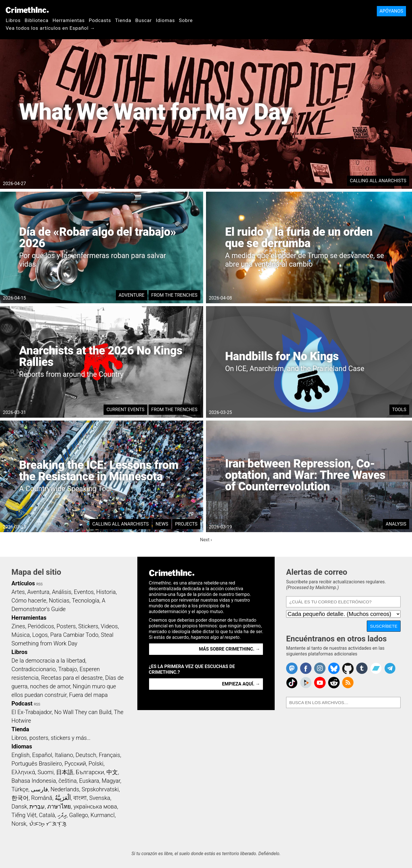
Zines (18, 626)
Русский (75, 764)
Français (109, 755)
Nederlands (65, 789)
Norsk (19, 824)
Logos (40, 635)
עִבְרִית (37, 806)
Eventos (84, 592)
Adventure (132, 295)
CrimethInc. (27, 10)
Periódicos (41, 626)
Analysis (396, 524)
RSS (39, 584)
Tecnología (86, 601)
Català (47, 815)
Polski (96, 764)
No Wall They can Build (83, 712)
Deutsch (86, 755)
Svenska (100, 798)
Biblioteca (36, 20)
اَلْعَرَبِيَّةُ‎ (63, 798)
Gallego (79, 815)
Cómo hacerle (29, 601)
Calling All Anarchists (378, 181)
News (162, 524)
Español (42, 755)
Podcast (22, 703)
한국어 (20, 798)
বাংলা (80, 798)
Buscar (144, 20)
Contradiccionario (34, 669)
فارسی (39, 789)
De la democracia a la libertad (48, 661)
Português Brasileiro (37, 764)
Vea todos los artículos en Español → (50, 28)
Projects (186, 524)
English (21, 755)
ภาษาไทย (59, 806)
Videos (109, 626)
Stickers (88, 626)
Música (21, 635)
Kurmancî (102, 815)
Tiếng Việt (24, 815)
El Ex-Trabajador (32, 712)
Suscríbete (384, 626)
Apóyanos (391, 11)
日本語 (65, 772)
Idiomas (165, 20)
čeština (67, 781)
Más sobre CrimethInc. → (229, 649)
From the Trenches (174, 295)
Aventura (38, 592)
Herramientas (69, 20)
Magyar (111, 781)
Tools (399, 410)
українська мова (95, 806)
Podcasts (100, 20)
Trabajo (68, 669)
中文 (112, 772)
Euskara (89, 781)
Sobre (186, 20)
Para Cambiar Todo (74, 635)
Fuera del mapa (88, 695)
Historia (106, 592)
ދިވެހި (62, 815)
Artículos (23, 583)
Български (90, 772)
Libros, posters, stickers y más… (51, 738)
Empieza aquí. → (241, 684)
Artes (18, 592)
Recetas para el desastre (72, 678)
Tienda (123, 20)
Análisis (62, 592)
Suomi (45, 772)
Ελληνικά (23, 772)
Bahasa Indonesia (34, 781)
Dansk (19, 806)
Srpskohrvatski (100, 789)
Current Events (125, 410)
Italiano (64, 755)
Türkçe (20, 789)
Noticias (59, 601)
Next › (206, 540)
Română (42, 798)
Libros (13, 20)
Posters (66, 626)
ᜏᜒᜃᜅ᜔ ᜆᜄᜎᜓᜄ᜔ (48, 824)
